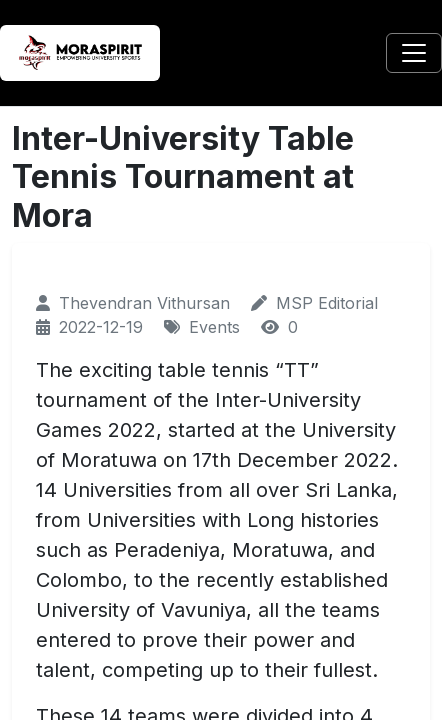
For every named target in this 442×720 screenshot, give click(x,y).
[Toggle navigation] (414, 53)
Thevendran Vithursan (144, 303)
